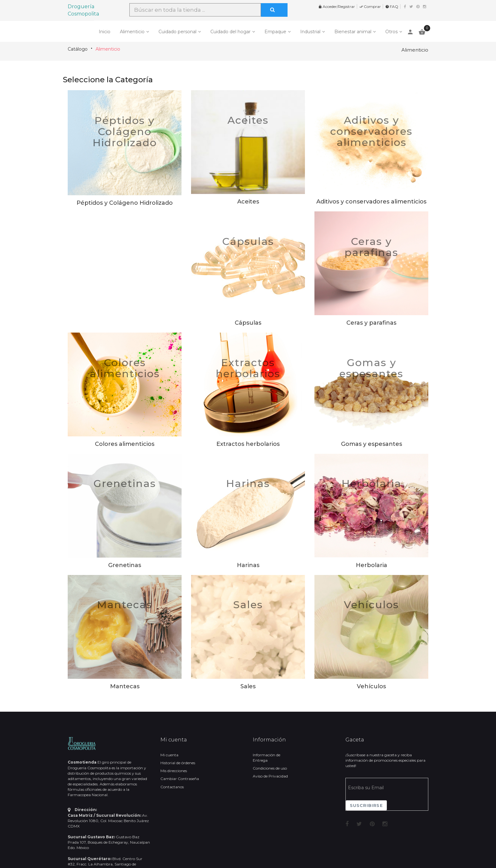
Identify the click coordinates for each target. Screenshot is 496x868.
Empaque (275, 32)
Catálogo (78, 49)
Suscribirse (366, 805)
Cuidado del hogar (230, 32)
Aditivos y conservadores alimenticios (371, 131)
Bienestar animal (353, 32)
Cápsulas (248, 241)
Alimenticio (132, 32)
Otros (391, 32)
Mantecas (125, 605)
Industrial (310, 32)
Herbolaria (372, 483)
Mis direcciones (174, 771)
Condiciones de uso (270, 768)
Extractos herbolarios (248, 368)
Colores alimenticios (125, 368)
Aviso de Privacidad (270, 776)
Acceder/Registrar (337, 6)
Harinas (248, 483)
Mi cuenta (169, 755)
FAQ (392, 6)
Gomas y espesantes (371, 368)
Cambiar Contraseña (180, 779)
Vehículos (371, 605)
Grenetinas (125, 483)
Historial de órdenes (178, 763)
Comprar (370, 6)
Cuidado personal (177, 32)
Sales (248, 605)
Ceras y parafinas (371, 247)
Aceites (248, 120)
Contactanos (172, 787)
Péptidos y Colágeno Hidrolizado (125, 131)
